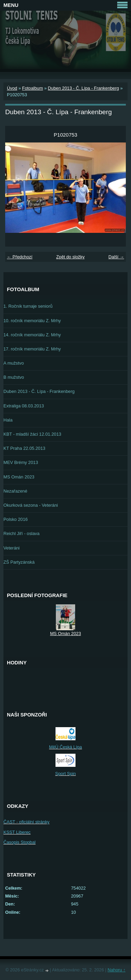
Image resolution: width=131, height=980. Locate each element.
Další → (116, 257)
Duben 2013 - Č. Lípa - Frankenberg (83, 88)
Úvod (12, 88)
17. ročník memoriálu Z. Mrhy (32, 349)
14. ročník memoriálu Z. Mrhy (32, 335)
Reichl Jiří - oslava (22, 533)
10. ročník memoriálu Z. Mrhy (32, 321)
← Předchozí (20, 257)
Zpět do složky (70, 257)
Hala (8, 420)
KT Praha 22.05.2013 (24, 448)
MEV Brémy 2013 (21, 462)
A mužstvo (14, 363)
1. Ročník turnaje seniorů (28, 306)
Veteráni (12, 548)
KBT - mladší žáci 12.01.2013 (32, 434)
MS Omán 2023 (19, 477)
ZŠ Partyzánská (19, 562)
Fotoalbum (32, 88)
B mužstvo (14, 377)
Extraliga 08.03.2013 (24, 406)
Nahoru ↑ (117, 970)
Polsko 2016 (16, 519)
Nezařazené (15, 491)
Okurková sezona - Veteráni (31, 505)
